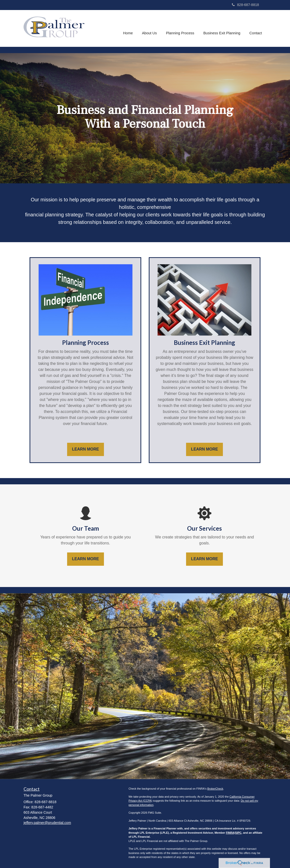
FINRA (230, 833)
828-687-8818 (245, 5)
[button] (150, 29)
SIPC (238, 833)
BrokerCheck (215, 789)
